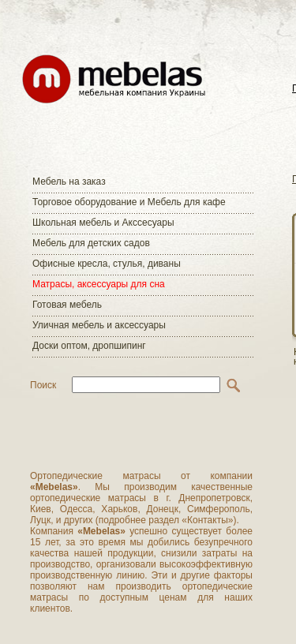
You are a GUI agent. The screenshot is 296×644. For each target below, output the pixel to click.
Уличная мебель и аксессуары (99, 325)
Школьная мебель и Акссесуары (103, 223)
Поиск (43, 385)
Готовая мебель (67, 305)
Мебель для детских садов (91, 243)
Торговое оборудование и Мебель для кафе (129, 202)
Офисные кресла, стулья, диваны (107, 264)
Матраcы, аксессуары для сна (99, 284)
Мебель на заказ (69, 182)
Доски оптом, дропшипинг (89, 346)
